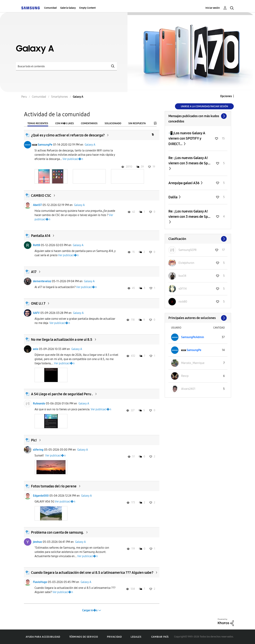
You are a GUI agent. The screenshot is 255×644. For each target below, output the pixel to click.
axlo (36, 349)
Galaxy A (90, 145)
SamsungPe (45, 145)
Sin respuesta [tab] (137, 123)
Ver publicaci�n (73, 159)
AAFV (36, 313)
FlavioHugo (40, 582)
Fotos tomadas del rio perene (54, 486)
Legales (136, 637)
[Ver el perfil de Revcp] (185, 376)
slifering (38, 450)
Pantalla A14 (41, 236)
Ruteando (39, 403)
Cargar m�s (90, 610)
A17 (34, 272)
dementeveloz (42, 281)
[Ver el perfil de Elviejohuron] (186, 263)
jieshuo (37, 542)
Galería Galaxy (68, 8)
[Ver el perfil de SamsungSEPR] (188, 250)
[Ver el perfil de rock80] (183, 302)
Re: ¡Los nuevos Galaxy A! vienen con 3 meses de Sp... (189, 160)
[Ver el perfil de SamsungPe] (194, 350)
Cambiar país (160, 637)
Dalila (173, 197)
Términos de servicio (84, 637)
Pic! (34, 440)
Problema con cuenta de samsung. (57, 532)
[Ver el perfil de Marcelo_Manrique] (193, 363)
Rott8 (36, 245)
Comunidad (50, 8)
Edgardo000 (41, 496)
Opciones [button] (226, 96)
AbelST (37, 205)
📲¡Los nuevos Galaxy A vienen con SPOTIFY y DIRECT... (187, 138)
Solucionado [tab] (113, 123)
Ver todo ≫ (198, 116)
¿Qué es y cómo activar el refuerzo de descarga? (68, 135)
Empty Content (87, 8)
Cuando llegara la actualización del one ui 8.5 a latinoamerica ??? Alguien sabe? (92, 573)
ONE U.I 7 (38, 303)
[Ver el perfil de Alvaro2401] (188, 389)
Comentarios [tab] (89, 123)
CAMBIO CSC (41, 195)
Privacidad (114, 637)
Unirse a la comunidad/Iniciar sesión (204, 106)
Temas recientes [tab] (38, 123)
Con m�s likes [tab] (65, 123)
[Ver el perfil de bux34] (182, 276)
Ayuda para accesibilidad (43, 637)
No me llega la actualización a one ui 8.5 (62, 340)
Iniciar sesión (213, 8)
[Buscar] (66, 66)
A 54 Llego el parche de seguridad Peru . (62, 394)
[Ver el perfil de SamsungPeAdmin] (193, 337)
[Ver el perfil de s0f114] (183, 289)
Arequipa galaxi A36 (184, 183)
